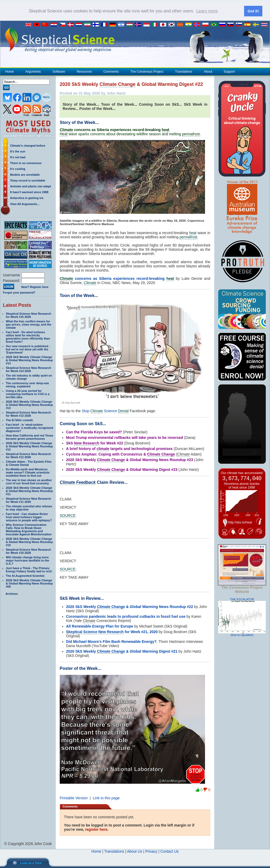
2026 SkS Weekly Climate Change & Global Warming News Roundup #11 (29, 491)
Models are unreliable (25, 175)
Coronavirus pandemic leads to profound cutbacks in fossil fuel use (126, 616)
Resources (84, 72)
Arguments (33, 72)
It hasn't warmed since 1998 (29, 192)
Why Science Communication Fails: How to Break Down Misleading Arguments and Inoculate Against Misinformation (29, 530)
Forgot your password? (19, 293)
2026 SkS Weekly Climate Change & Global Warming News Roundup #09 (29, 583)
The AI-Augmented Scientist (25, 576)
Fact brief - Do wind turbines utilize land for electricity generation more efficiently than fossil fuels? (28, 337)
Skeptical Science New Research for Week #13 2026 (28, 414)
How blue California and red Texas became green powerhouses (29, 437)
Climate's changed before (28, 146)
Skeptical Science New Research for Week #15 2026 (28, 315)
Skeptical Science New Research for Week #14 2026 (28, 369)
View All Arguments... (25, 204)
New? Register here (35, 287)
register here (96, 829)
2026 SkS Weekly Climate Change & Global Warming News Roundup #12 (29, 446)
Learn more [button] (207, 11)
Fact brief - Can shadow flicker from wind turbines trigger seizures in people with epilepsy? (29, 517)
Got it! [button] (253, 11)
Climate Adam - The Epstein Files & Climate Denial (29, 463)
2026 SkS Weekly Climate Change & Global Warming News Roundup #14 (29, 360)
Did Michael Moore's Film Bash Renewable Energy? (111, 642)
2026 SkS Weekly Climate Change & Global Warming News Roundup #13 (29, 405)
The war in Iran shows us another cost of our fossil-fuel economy (29, 482)
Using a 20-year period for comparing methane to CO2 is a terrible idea (28, 394)
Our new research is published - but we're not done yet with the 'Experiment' (28, 349)
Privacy (151, 851)
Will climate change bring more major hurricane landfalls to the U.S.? (27, 560)
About (208, 72)
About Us (135, 851)
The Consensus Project (147, 72)
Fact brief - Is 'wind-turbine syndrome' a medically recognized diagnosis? (29, 428)
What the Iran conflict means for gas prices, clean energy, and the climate (29, 324)
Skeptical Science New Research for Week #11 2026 (28, 500)
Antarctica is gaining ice (27, 198)
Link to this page (106, 798)
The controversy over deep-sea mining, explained (27, 385)
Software (59, 72)
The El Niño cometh (19, 420)
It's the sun (18, 151)
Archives (12, 594)
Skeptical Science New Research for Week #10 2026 (28, 551)
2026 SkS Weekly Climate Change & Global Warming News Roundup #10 (29, 542)
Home (10, 72)
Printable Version (74, 798)
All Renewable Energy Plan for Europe (100, 626)
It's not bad (18, 157)
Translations (184, 72)
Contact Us (169, 851)
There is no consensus (26, 163)
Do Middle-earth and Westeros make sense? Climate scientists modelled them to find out (28, 472)
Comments (111, 72)
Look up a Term (31, 863)
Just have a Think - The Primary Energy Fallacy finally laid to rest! (29, 570)
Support (229, 72)
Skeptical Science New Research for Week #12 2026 (28, 456)
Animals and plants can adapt (31, 186)
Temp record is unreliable (28, 180)
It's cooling (18, 169)
